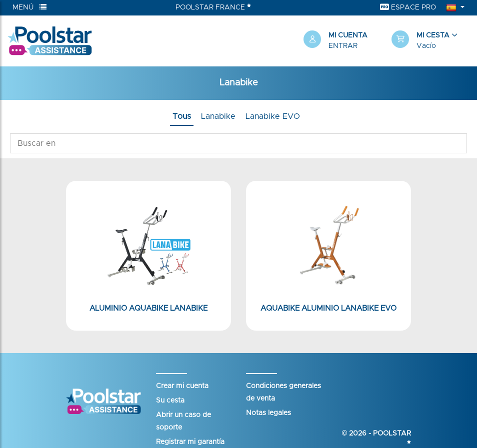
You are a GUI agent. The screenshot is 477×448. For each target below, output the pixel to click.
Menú (29, 7)
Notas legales (268, 413)
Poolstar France (213, 7)
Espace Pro (408, 7)
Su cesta (170, 401)
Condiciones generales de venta (283, 392)
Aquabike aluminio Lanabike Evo (328, 308)
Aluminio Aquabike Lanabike (148, 308)
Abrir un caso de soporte (183, 421)
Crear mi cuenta (182, 386)
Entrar (343, 46)
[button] (430, 41)
